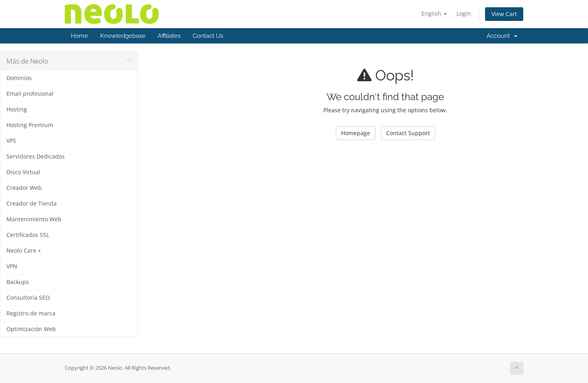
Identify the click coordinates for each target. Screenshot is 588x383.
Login (464, 13)
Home (79, 36)
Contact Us (208, 36)
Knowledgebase (123, 36)
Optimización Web (31, 329)
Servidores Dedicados (36, 156)
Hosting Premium (30, 125)
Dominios (19, 78)
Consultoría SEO (28, 298)
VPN (12, 266)
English (434, 13)
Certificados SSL (28, 235)
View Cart (504, 14)
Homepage (356, 133)
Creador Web (24, 188)
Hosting (17, 109)
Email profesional (30, 94)
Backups (18, 282)
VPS (11, 141)
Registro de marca (31, 313)
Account (502, 36)
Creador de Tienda (32, 204)
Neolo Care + (24, 251)
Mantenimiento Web (34, 219)
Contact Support (408, 133)
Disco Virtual (23, 172)
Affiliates (169, 36)
